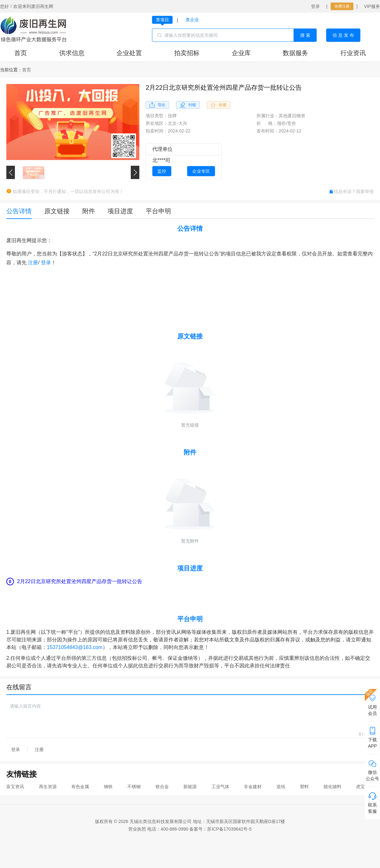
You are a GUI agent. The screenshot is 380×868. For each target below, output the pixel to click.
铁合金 (162, 787)
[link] (27, 70)
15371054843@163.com (75, 647)
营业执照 (137, 829)
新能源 (190, 787)
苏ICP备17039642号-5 (229, 829)
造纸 (281, 787)
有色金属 (80, 787)
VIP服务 (372, 6)
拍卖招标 (187, 53)
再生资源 (48, 787)
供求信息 (72, 53)
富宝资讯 (15, 787)
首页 (21, 53)
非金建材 (253, 787)
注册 (33, 263)
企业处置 (129, 53)
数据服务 (295, 53)
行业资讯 (353, 53)
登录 (315, 6)
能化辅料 (332, 787)
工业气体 (220, 787)
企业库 (241, 53)
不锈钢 (134, 787)
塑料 (304, 787)
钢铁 (108, 787)
